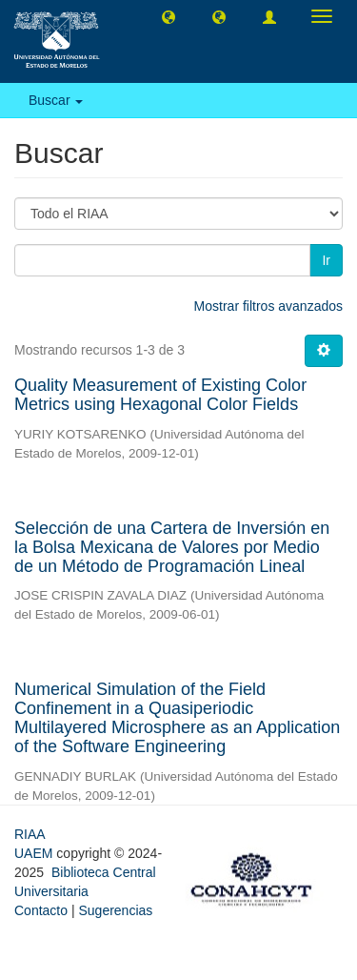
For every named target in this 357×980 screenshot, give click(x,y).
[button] (169, 16)
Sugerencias (115, 910)
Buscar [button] (56, 100)
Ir (326, 260)
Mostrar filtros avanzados (268, 306)
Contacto (41, 910)
